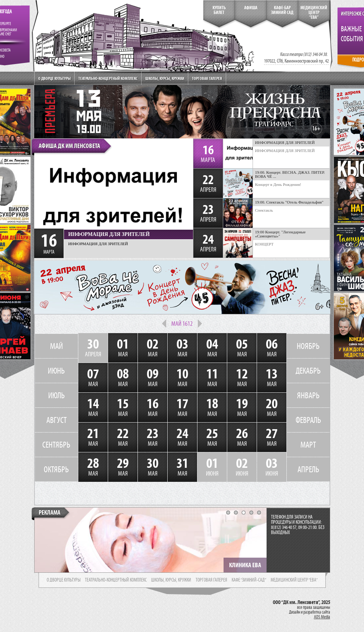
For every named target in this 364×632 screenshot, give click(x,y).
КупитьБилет (219, 10)
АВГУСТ (56, 420)
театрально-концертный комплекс (116, 580)
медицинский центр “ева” (294, 580)
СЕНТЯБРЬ (56, 445)
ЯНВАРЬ (308, 395)
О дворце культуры (54, 78)
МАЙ (56, 346)
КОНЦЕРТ (265, 244)
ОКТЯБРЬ (56, 469)
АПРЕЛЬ (308, 469)
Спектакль (264, 210)
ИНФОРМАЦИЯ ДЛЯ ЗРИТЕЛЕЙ (285, 151)
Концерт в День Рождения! (278, 184)
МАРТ (308, 445)
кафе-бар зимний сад (282, 10)
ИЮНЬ (56, 371)
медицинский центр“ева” (314, 13)
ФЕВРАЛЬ (308, 420)
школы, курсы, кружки (171, 580)
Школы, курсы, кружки (165, 78)
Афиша (251, 8)
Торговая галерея (207, 78)
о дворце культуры (64, 580)
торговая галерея (211, 580)
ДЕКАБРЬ (308, 371)
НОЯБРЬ (308, 346)
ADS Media (322, 617)
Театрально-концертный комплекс (108, 78)
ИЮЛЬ (56, 395)
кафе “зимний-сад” (249, 580)
